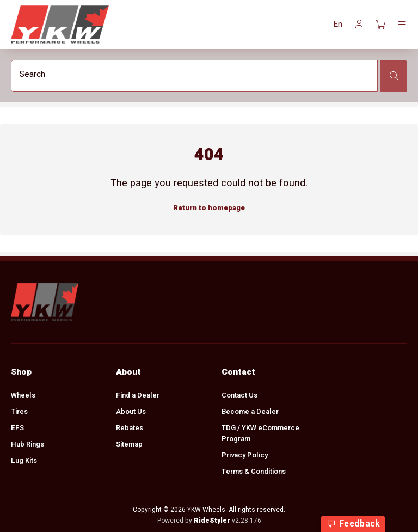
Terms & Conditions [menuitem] (254, 471)
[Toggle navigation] (402, 25)
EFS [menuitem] (17, 428)
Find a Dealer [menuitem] (138, 395)
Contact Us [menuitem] (239, 395)
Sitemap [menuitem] (129, 444)
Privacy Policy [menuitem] (245, 455)
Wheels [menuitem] (23, 395)
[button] (338, 24)
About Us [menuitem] (131, 411)
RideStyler (212, 521)
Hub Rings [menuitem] (27, 444)
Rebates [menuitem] (130, 428)
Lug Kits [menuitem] (24, 460)
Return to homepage (209, 208)
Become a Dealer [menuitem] (250, 411)
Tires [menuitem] (19, 411)
